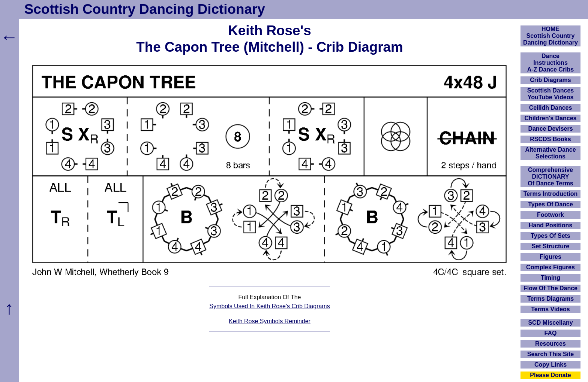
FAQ (551, 333)
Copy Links (550, 365)
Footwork (550, 215)
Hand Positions (550, 225)
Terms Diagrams (550, 299)
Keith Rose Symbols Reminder (270, 321)
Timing (550, 278)
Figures (550, 257)
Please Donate (550, 375)
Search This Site (551, 354)
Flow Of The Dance (550, 288)
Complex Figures (550, 267)
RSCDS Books (550, 139)
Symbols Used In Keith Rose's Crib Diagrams (269, 306)
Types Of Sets (550, 236)
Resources (550, 344)
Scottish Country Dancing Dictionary (145, 9)
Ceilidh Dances (551, 108)
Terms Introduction (551, 194)
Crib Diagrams (550, 80)
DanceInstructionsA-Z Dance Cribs (550, 63)
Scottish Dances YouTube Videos (550, 94)
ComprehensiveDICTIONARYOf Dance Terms (550, 177)
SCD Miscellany (550, 323)
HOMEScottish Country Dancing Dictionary (550, 36)
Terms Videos (550, 309)
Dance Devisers (550, 129)
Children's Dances (551, 118)
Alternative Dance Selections (550, 153)
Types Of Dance (550, 204)
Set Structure (550, 246)
